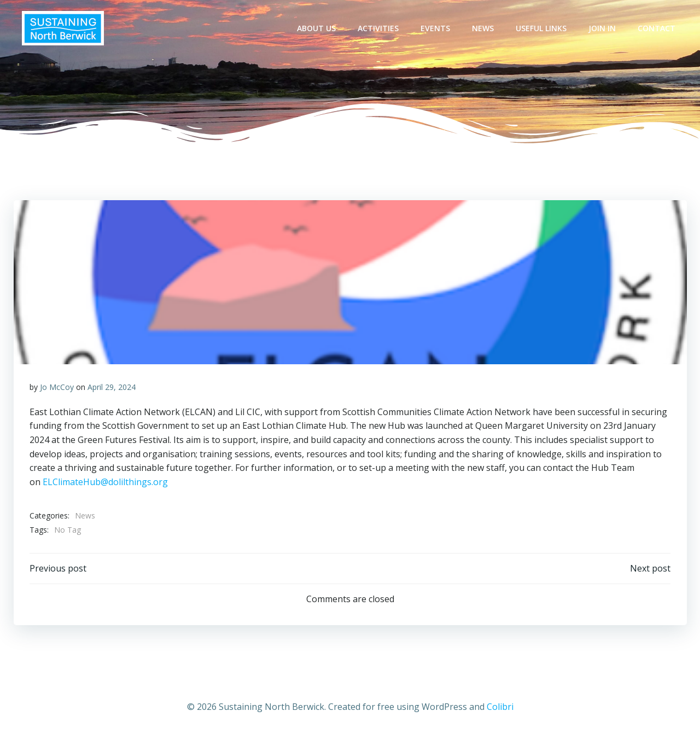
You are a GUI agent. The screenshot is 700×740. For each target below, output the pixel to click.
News (483, 28)
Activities (379, 28)
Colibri (500, 708)
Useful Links (542, 28)
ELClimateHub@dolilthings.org (105, 482)
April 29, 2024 (112, 388)
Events (436, 28)
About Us (317, 28)
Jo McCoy (57, 388)
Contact (657, 28)
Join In (603, 28)
